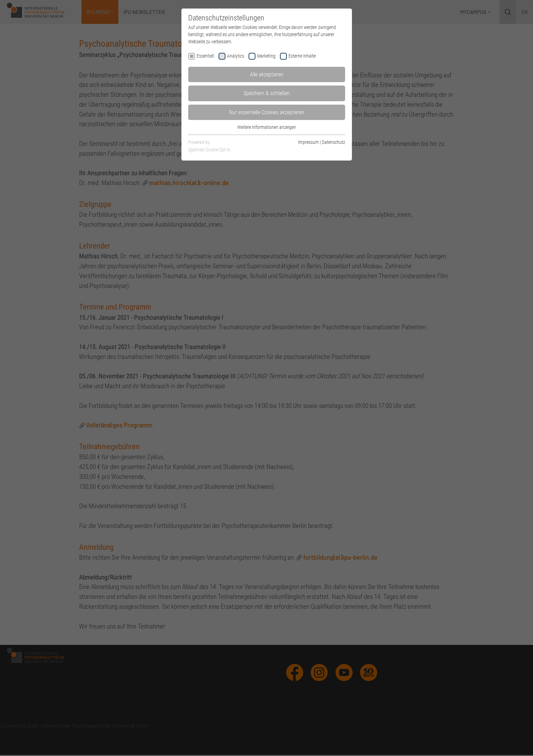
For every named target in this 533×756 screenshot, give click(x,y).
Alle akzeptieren (267, 74)
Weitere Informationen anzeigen (267, 127)
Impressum (308, 142)
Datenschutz (334, 142)
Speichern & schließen (267, 93)
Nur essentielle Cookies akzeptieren (267, 112)
